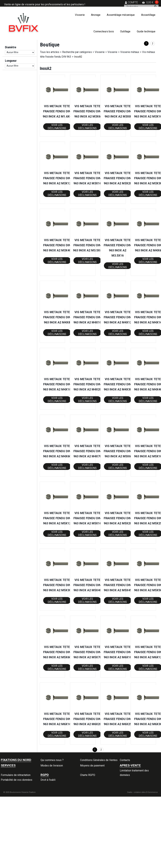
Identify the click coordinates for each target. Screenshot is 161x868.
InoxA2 (78, 57)
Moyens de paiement (92, 766)
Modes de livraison (52, 766)
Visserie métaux (130, 52)
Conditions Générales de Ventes (99, 760)
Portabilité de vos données (17, 780)
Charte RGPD (88, 775)
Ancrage (96, 15)
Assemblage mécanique (121, 15)
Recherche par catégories (77, 52)
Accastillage (148, 15)
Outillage (125, 31)
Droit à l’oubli (48, 780)
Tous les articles (50, 52)
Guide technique (146, 31)
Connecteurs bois (104, 31)
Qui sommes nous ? (52, 760)
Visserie (80, 15)
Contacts (125, 760)
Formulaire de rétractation (16, 775)
